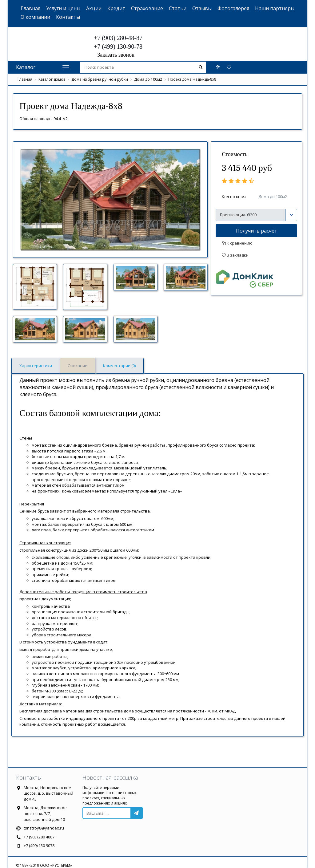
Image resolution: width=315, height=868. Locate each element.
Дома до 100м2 (148, 79)
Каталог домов (52, 79)
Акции (94, 8)
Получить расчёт (257, 231)
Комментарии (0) (119, 366)
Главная (30, 8)
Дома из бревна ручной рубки (100, 79)
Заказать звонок (116, 55)
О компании (35, 17)
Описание (78, 366)
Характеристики (36, 366)
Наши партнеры (275, 8)
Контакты (68, 17)
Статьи (178, 8)
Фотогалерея (233, 8)
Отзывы (202, 8)
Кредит (116, 8)
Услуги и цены (63, 8)
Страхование (147, 8)
